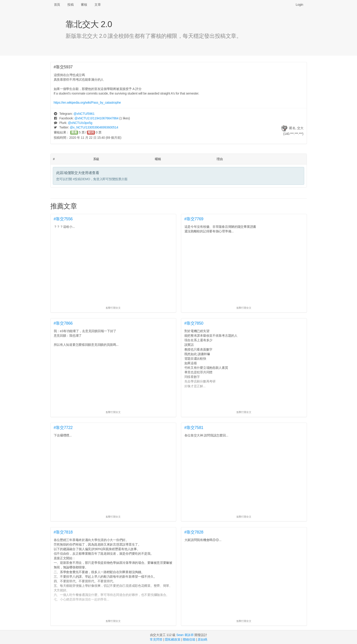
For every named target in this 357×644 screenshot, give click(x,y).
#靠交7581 (194, 428)
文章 (98, 5)
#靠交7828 (194, 532)
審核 (84, 5)
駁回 (91, 132)
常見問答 (156, 639)
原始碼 (202, 639)
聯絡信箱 (189, 639)
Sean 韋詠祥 (185, 635)
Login (300, 5)
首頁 (57, 5)
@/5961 (84, 114)
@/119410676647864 (96, 118)
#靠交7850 (194, 323)
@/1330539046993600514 (94, 127)
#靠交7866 (63, 323)
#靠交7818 (63, 532)
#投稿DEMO (82, 179)
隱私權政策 (173, 639)
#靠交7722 (63, 428)
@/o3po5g (80, 123)
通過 (74, 132)
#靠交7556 (63, 219)
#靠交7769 (194, 219)
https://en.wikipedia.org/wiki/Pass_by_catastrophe (87, 103)
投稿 (70, 5)
